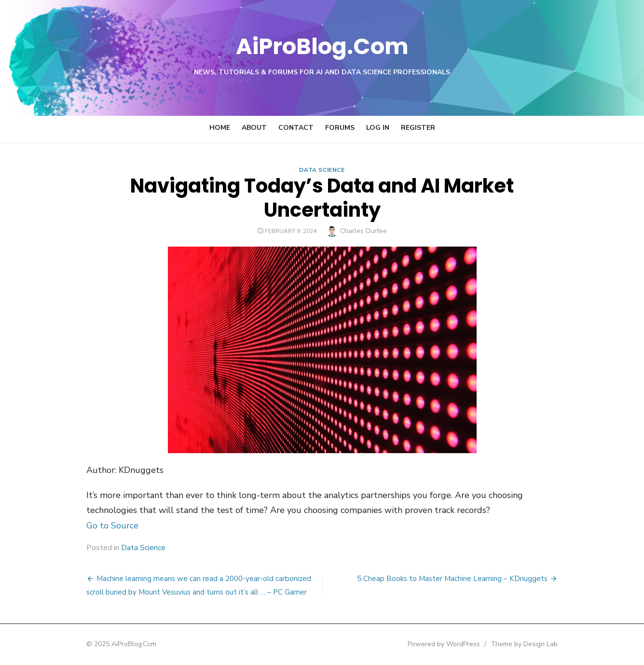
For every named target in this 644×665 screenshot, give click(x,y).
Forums (340, 128)
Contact (296, 128)
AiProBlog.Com (322, 46)
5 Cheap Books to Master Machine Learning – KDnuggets (453, 579)
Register (418, 128)
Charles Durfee (363, 231)
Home (220, 128)
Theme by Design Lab (525, 644)
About (254, 128)
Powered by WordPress (445, 644)
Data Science (322, 170)
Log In (378, 128)
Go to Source (112, 526)
